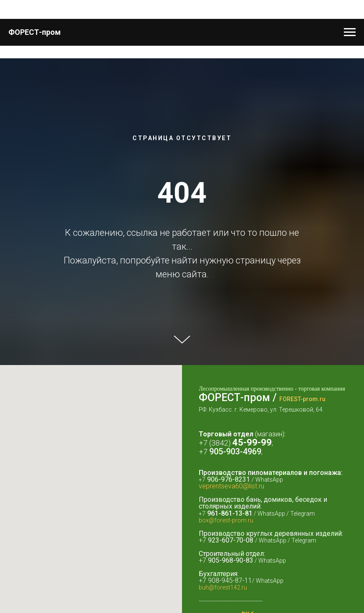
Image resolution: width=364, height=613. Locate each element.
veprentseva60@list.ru (231, 486)
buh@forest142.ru (223, 587)
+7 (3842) (216, 443)
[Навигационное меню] (350, 32)
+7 (204, 452)
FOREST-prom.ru (302, 399)
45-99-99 (252, 442)
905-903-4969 (235, 451)
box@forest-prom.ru (226, 520)
